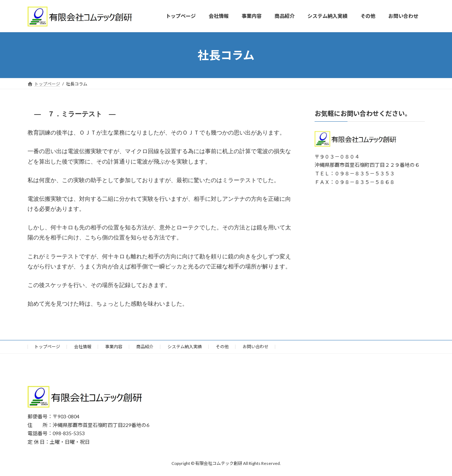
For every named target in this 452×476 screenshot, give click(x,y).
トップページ (47, 347)
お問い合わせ (256, 347)
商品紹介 (145, 347)
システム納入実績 (185, 347)
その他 (222, 347)
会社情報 (83, 347)
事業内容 (114, 347)
